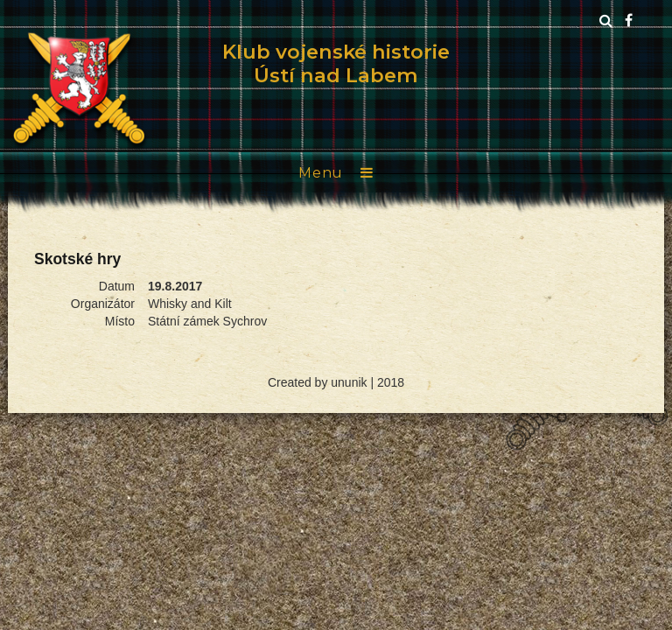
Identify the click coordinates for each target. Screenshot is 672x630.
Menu (321, 173)
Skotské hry (77, 259)
